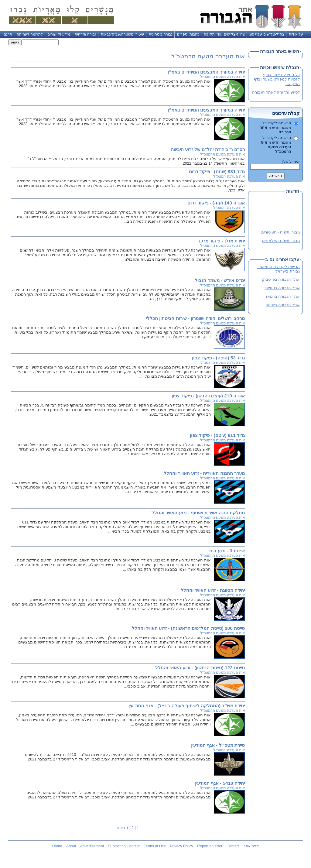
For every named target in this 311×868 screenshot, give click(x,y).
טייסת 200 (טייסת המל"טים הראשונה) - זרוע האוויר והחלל (188, 628)
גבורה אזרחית (85, 34)
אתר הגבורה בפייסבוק (281, 279)
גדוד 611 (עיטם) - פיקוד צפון (217, 435)
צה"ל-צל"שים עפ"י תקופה (224, 34)
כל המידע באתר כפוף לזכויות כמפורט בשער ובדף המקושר (277, 79)
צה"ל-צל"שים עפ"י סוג (267, 34)
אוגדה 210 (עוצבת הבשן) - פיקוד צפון (208, 396)
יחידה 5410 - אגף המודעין (220, 783)
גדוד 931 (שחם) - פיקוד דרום (217, 172)
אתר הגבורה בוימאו (283, 296)
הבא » (123, 828)
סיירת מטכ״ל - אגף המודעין (218, 745)
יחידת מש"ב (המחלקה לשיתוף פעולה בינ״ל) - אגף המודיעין (187, 706)
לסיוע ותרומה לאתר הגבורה (276, 92)
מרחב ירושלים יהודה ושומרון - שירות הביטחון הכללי (195, 318)
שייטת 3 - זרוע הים (227, 551)
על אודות (296, 34)
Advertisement (92, 846)
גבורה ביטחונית (161, 34)
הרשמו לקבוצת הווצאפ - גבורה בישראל (279, 269)
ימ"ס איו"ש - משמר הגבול (220, 280)
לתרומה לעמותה (30, 34)
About (71, 846)
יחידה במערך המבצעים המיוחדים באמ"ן (206, 72)
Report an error (210, 846)
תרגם (8, 34)
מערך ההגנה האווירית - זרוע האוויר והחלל (204, 473)
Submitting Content (124, 846)
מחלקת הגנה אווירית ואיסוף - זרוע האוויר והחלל (198, 513)
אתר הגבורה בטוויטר (282, 288)
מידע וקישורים (59, 34)
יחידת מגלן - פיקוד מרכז (222, 241)
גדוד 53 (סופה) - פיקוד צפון (218, 358)
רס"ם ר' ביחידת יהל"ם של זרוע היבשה (208, 149)
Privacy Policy (181, 846)
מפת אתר (251, 846)
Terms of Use (155, 846)
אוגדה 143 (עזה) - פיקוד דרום (216, 203)
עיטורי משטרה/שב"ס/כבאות (123, 34)
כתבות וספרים (188, 34)
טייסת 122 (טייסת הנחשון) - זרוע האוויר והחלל (200, 668)
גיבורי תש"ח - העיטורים (280, 233)
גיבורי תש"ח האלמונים (281, 241)
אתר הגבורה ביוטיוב (283, 305)
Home (57, 846)
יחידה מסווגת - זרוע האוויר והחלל (213, 590)
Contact (233, 846)
